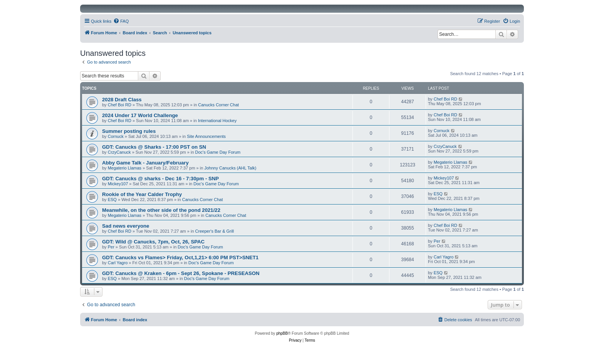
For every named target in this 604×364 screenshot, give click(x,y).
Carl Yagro (118, 263)
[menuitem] (121, 21)
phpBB (282, 333)
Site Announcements (206, 136)
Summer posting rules (129, 131)
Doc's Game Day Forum (218, 152)
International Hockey (217, 121)
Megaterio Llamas (125, 168)
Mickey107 (118, 184)
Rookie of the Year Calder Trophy (142, 194)
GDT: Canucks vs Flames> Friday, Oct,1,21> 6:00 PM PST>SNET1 (180, 257)
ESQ (112, 200)
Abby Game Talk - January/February (145, 163)
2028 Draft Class (122, 100)
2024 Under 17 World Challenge (140, 115)
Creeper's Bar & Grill (215, 231)
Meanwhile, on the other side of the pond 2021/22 (161, 210)
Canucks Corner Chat (218, 105)
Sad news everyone (126, 226)
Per (111, 247)
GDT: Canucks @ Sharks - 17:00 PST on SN (154, 147)
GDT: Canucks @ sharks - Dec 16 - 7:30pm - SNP (160, 179)
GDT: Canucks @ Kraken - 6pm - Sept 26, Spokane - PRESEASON (181, 273)
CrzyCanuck (119, 152)
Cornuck (116, 136)
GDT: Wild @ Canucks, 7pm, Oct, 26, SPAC (153, 242)
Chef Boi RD (120, 105)
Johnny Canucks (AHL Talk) (230, 168)
